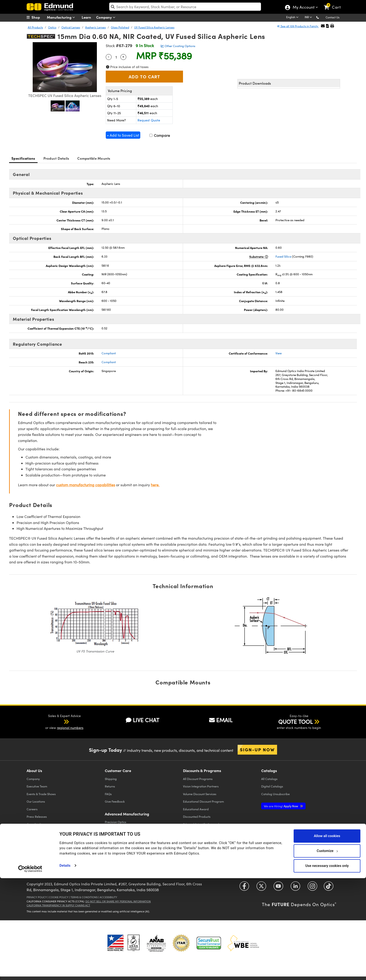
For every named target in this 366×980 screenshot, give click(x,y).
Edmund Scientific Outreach (201, 824)
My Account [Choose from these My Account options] (303, 8)
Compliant (109, 353)
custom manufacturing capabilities (86, 485)
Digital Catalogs (272, 786)
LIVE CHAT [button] (143, 720)
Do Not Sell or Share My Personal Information (118, 901)
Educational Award (196, 809)
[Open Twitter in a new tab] (261, 888)
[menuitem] (38, 17)
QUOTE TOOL (296, 721)
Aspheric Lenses (95, 27)
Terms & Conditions (84, 897)
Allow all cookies (327, 938)
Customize (327, 953)
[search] (185, 7)
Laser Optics (113, 837)
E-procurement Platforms (200, 832)
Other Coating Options (178, 46)
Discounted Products (197, 816)
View (279, 353)
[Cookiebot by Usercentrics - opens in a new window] (30, 971)
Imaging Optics (115, 845)
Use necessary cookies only (327, 968)
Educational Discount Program (203, 801)
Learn (86, 17)
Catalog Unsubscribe (275, 794)
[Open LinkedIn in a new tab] (295, 888)
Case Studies (35, 824)
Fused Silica (283, 256)
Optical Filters (114, 830)
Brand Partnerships (40, 847)
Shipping (111, 779)
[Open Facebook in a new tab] (244, 888)
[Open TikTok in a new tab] (329, 888)
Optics (52, 27)
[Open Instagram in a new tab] (312, 888)
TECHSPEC (35, 839)
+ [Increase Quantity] (123, 56)
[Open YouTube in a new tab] (278, 888)
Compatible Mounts (94, 158)
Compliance (35, 832)
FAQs (108, 794)
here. (155, 485)
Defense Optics (115, 852)
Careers (32, 809)
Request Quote (149, 120)
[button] (321, 17)
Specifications (23, 158)
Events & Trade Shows (41, 794)
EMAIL (221, 720)
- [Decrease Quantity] (109, 56)
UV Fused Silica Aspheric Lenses (154, 27)
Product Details (56, 158)
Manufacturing (62, 17)
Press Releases (37, 816)
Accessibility (108, 897)
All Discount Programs (198, 779)
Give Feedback (115, 801)
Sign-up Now (257, 749)
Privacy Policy (37, 897)
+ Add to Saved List (123, 135)
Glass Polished (120, 27)
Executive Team (37, 786)
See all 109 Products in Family (298, 26)
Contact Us (333, 17)
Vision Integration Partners (201, 786)
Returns (110, 786)
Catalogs (269, 779)
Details (65, 967)
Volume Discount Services (200, 794)
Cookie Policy (59, 897)
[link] (334, 3)
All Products (35, 27)
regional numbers (70, 728)
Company (107, 17)
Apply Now (281, 806)
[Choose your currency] (309, 17)
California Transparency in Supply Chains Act (58, 905)
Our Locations (36, 801)
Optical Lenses (71, 27)
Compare (160, 135)
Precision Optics (116, 822)
